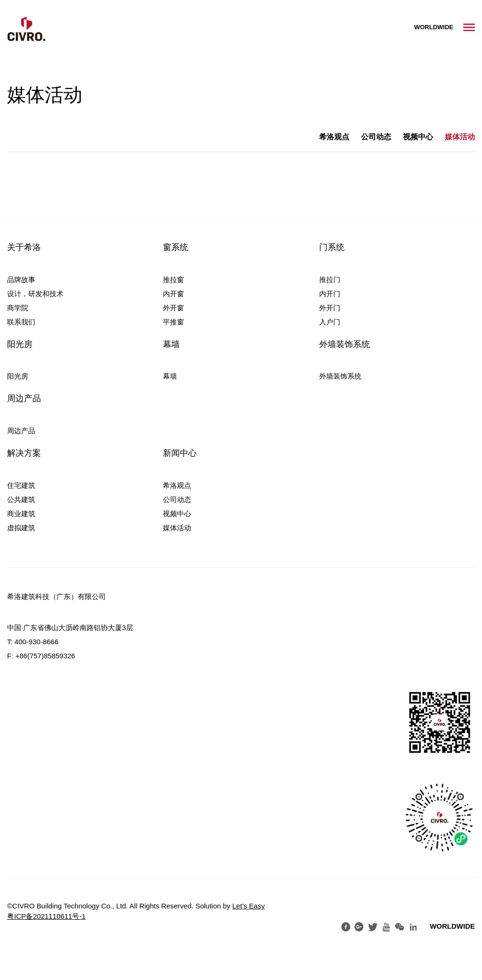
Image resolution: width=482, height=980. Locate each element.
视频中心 (418, 137)
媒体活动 (460, 137)
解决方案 (24, 453)
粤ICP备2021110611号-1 (46, 916)
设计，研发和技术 (35, 294)
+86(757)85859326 (45, 656)
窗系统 (176, 247)
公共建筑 (21, 499)
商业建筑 (21, 514)
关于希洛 (24, 247)
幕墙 (171, 344)
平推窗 (173, 322)
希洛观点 (334, 137)
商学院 (18, 308)
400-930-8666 (36, 642)
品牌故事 (21, 279)
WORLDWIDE (434, 27)
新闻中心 (180, 453)
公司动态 (376, 137)
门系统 (332, 247)
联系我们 (21, 322)
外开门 (330, 308)
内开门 (330, 294)
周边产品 (24, 398)
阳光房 (20, 344)
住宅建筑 (21, 485)
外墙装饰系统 (345, 344)
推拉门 (330, 279)
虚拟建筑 (21, 528)
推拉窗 (173, 279)
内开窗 (173, 294)
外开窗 (173, 308)
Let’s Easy (249, 906)
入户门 (330, 322)
